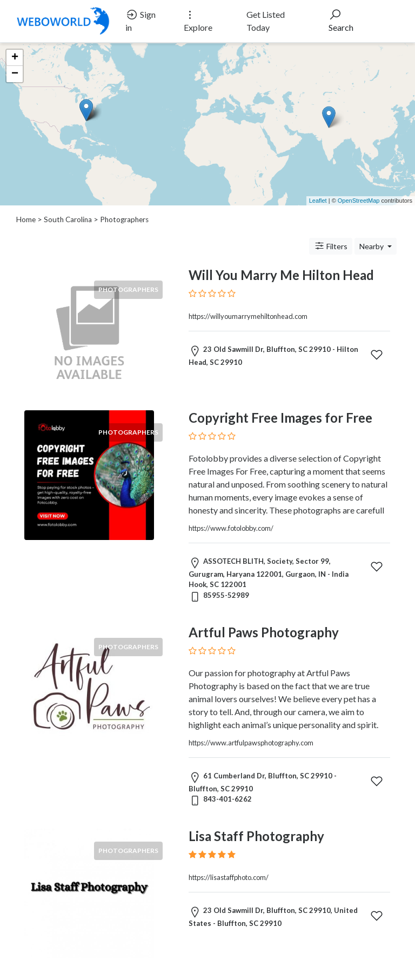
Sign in (140, 20)
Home (26, 219)
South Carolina (68, 219)
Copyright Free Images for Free (280, 418)
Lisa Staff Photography (256, 836)
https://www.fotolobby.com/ (231, 528)
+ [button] (15, 58)
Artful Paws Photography (264, 632)
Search (341, 20)
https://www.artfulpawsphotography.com (251, 743)
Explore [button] (198, 20)
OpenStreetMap (359, 201)
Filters (331, 246)
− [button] (15, 74)
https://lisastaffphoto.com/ (229, 877)
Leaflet (318, 201)
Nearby (372, 246)
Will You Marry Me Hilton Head (281, 275)
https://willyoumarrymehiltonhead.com (248, 316)
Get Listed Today (266, 21)
